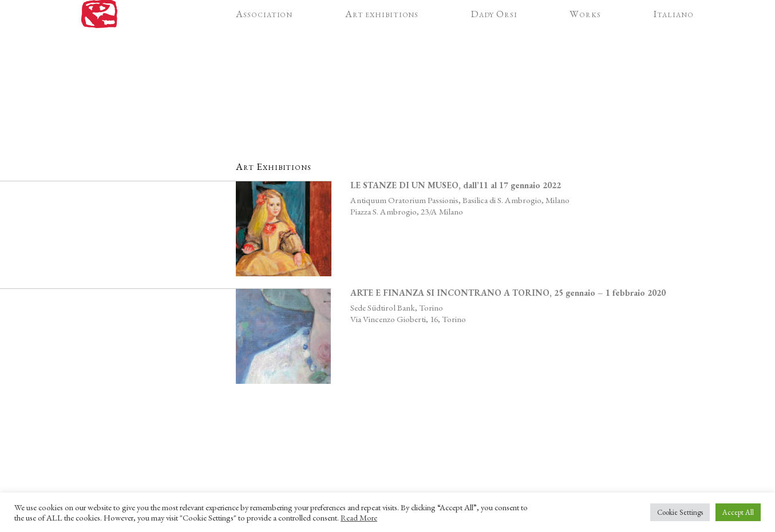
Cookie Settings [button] (680, 512)
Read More (359, 517)
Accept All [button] (738, 512)
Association (264, 33)
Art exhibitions (382, 33)
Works (585, 33)
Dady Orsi (494, 33)
